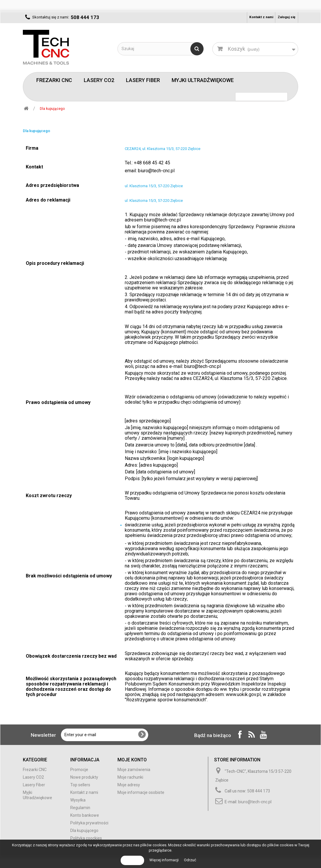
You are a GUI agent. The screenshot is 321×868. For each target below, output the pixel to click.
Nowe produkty (84, 777)
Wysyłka (78, 800)
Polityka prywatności (89, 823)
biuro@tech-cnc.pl (255, 802)
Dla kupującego (84, 831)
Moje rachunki (130, 777)
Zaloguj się (285, 17)
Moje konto (132, 760)
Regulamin (80, 808)
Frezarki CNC (54, 80)
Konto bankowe (85, 815)
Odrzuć (190, 860)
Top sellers (80, 785)
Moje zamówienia (134, 770)
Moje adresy (129, 785)
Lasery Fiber (143, 80)
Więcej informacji (164, 860)
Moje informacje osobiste (141, 792)
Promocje (79, 770)
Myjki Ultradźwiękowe (203, 80)
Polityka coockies (86, 838)
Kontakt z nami (256, 17)
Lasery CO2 (99, 80)
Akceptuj (132, 860)
